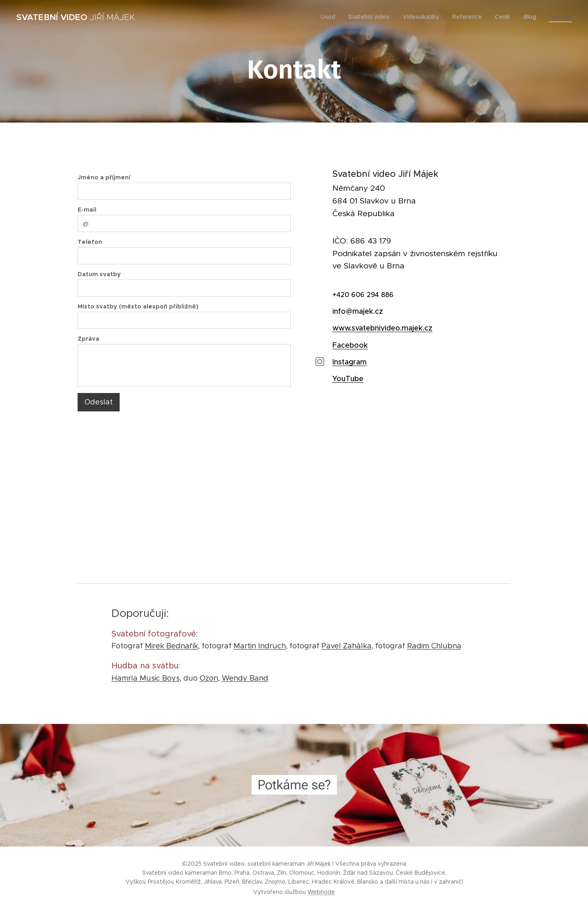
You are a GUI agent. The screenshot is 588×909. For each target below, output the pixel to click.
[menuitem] (333, 17)
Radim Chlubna (434, 646)
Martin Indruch (260, 646)
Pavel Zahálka (346, 646)
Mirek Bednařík (171, 646)
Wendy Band (245, 678)
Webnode (321, 892)
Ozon (209, 678)
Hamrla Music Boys (146, 678)
